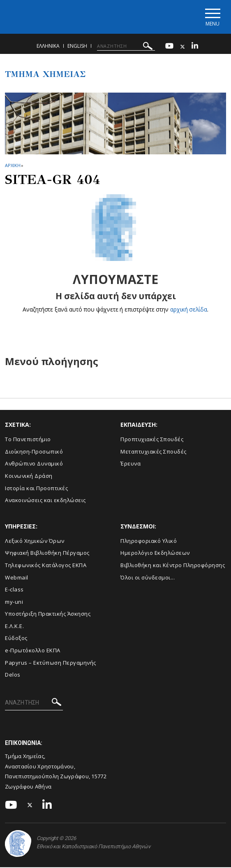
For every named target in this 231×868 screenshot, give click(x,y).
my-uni (14, 602)
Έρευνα (131, 464)
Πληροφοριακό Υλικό (149, 541)
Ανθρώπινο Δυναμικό (34, 464)
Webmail (17, 578)
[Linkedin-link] (195, 47)
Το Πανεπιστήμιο (28, 440)
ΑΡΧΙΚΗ (13, 166)
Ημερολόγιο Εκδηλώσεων (155, 554)
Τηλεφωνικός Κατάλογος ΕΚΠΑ (46, 565)
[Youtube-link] (169, 47)
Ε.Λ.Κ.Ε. (14, 626)
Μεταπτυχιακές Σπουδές (154, 452)
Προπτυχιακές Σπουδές (152, 440)
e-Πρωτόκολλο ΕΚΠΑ (33, 651)
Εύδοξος (16, 639)
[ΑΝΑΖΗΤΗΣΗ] (126, 47)
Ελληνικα (48, 46)
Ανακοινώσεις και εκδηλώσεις (45, 501)
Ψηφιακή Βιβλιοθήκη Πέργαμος (47, 554)
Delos (13, 675)
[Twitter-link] (182, 47)
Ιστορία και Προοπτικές (36, 489)
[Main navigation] (212, 17)
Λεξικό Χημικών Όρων (35, 541)
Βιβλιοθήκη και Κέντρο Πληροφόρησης (173, 565)
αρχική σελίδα (189, 310)
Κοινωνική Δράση (29, 476)
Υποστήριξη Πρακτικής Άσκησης (48, 614)
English (77, 46)
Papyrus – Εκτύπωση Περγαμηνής (51, 663)
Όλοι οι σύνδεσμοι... (148, 578)
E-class (14, 590)
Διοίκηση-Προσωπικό (34, 452)
